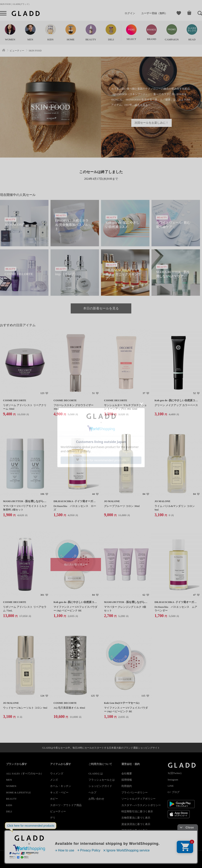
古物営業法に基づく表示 (136, 818)
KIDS (9, 805)
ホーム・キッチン (61, 786)
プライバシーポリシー (135, 792)
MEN (9, 780)
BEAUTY (11, 799)
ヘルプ (92, 792)
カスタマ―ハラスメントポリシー (141, 805)
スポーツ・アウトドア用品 (66, 805)
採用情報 (127, 780)
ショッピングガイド (100, 786)
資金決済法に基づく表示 (136, 824)
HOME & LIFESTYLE (18, 792)
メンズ (54, 780)
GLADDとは (96, 773)
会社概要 (127, 773)
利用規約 (127, 786)
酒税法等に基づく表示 (135, 830)
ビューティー (58, 811)
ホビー (54, 799)
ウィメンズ (57, 773)
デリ (53, 818)
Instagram (173, 780)
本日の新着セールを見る (101, 308)
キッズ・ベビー (59, 792)
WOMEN (11, 786)
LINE (171, 786)
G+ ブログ (174, 792)
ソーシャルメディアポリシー (138, 799)
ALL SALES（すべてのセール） (25, 773)
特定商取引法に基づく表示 (137, 811)
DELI (9, 811)
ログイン (130, 13)
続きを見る (141, 105)
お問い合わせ (96, 799)
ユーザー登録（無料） (154, 13)
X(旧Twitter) (175, 773)
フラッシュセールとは (102, 780)
